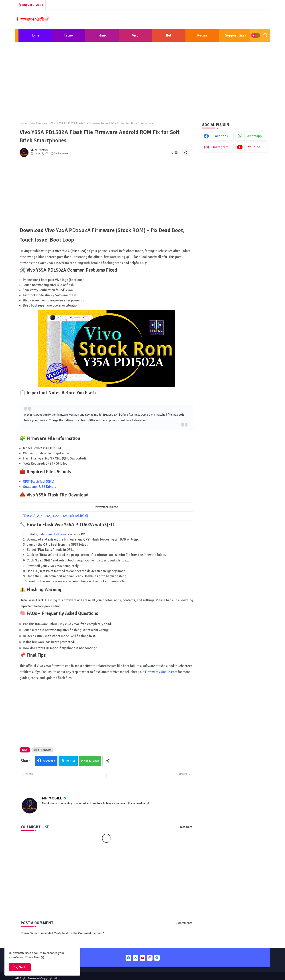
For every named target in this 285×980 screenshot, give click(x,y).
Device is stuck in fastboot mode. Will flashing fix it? (60, 636)
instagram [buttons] (221, 147)
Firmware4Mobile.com (161, 671)
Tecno (68, 35)
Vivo (135, 35)
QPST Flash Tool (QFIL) (39, 482)
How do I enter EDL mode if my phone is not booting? (60, 648)
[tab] (35, 35)
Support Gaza (236, 35)
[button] (256, 35)
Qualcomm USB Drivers (40, 487)
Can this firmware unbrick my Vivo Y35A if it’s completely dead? (68, 624)
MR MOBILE (52, 798)
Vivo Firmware (39, 123)
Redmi (202, 35)
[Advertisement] (143, 78)
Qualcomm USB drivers (53, 534)
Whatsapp (92, 760)
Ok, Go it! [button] (20, 967)
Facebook (49, 760)
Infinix (102, 35)
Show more (185, 827)
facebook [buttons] (221, 136)
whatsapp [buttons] (254, 136)
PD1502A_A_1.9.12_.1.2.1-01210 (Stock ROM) (55, 516)
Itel (169, 35)
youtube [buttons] (254, 147)
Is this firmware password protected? (49, 642)
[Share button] (108, 760)
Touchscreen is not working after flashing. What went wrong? (66, 630)
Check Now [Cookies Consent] (33, 957)
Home (35, 35)
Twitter (71, 760)
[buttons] (128, 957)
